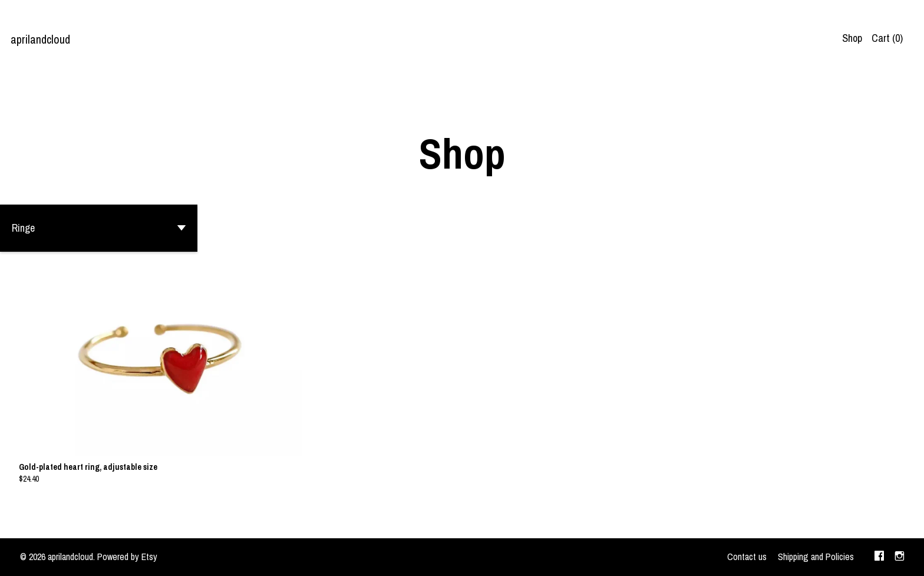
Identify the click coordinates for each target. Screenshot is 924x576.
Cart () (887, 38)
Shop (852, 38)
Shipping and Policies (816, 557)
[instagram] (900, 557)
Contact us (747, 557)
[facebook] (879, 557)
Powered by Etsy (127, 557)
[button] (99, 228)
